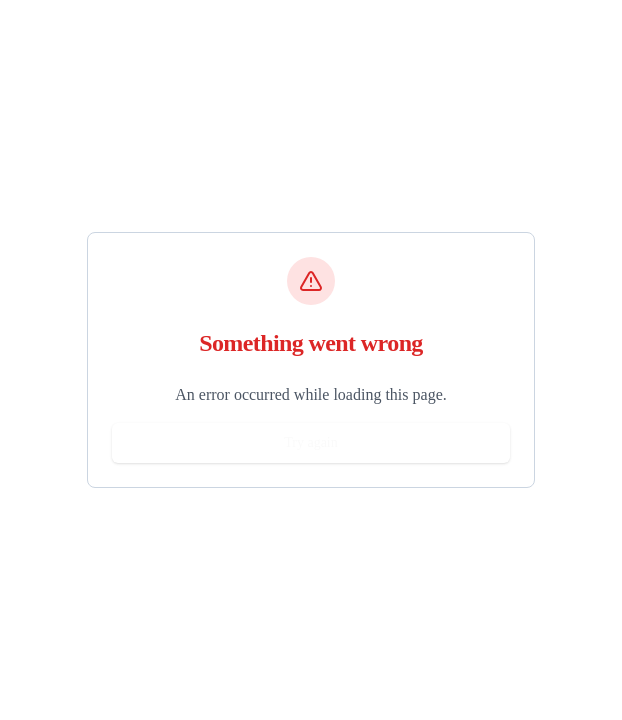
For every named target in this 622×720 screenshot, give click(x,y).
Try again (311, 442)
